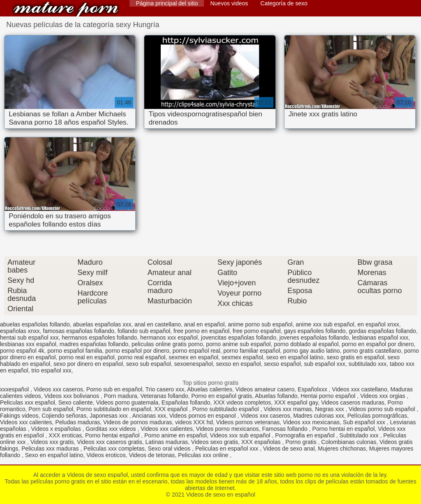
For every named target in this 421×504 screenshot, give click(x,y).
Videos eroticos (106, 455)
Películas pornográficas (377, 416)
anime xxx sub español (325, 324)
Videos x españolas (57, 429)
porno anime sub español (238, 344)
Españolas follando (186, 402)
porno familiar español (252, 351)
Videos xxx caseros (58, 389)
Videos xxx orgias (383, 396)
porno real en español (87, 357)
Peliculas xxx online (204, 455)
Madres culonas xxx (319, 416)
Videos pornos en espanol (204, 416)
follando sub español (144, 331)
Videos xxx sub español (241, 435)
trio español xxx (51, 370)
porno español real (197, 351)
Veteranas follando (164, 396)
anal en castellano (158, 324)
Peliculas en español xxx (228, 449)
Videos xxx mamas (288, 409)
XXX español (172, 409)
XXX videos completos (242, 402)
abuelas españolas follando (35, 324)
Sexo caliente (76, 402)
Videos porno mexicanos (228, 429)
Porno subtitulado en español (114, 409)
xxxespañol (15, 389)
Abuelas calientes (210, 389)
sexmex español (242, 357)
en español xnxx (378, 324)
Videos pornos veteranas (248, 422)
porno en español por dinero (378, 344)
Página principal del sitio (167, 3)
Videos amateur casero (265, 389)
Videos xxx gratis (52, 442)
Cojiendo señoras (64, 416)
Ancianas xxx (149, 416)
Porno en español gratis (222, 396)
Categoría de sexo (284, 3)
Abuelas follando (276, 396)
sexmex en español (193, 357)
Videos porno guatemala (127, 402)
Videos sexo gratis (215, 442)
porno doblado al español (306, 344)
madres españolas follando (94, 344)
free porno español (257, 331)
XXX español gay (296, 402)
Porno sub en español (114, 389)
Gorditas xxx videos (111, 429)
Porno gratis (302, 442)
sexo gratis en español (356, 357)
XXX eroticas (65, 435)
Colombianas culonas (349, 442)
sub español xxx (324, 364)
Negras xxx (330, 409)
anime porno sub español (260, 324)
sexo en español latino (295, 357)
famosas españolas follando (79, 331)
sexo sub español (149, 364)
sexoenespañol (193, 364)
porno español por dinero (137, 351)
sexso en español (238, 364)
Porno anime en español (176, 435)
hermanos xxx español (169, 338)
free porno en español (201, 331)
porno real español (141, 357)
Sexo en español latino (54, 455)
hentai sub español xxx (29, 338)
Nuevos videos (229, 3)
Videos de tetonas (152, 455)
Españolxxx (313, 389)
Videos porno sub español (383, 409)
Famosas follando (285, 429)
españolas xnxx (20, 331)
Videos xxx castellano (359, 389)
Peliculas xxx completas (114, 449)
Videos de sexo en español (66, 9)
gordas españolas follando (382, 331)
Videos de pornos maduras (138, 422)
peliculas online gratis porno (167, 344)
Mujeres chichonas (342, 449)
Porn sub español (51, 409)
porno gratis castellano (372, 351)
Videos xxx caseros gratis (109, 442)
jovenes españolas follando (314, 338)
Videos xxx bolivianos (72, 396)
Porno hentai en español (344, 429)
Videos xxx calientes (26, 422)
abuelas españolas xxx (102, 324)
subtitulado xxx (368, 364)
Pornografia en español (306, 435)
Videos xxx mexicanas (311, 422)
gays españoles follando (315, 331)
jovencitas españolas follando (239, 338)
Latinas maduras (167, 442)
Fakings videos (19, 416)
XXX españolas (262, 442)
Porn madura (121, 396)
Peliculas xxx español (28, 402)
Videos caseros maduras (353, 402)
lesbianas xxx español (28, 344)
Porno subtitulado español (227, 409)
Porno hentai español (113, 435)
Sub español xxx (365, 422)
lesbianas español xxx (380, 338)
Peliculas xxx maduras (51, 449)
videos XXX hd (194, 422)
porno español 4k (22, 351)
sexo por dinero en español (88, 364)
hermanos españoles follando (99, 338)
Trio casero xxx (165, 389)
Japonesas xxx (110, 416)
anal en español (205, 324)
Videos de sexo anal (289, 449)
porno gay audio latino (312, 351)
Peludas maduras (77, 422)
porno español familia (75, 351)
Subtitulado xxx (360, 435)
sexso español (282, 364)
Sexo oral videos (170, 449)
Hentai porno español (329, 396)
